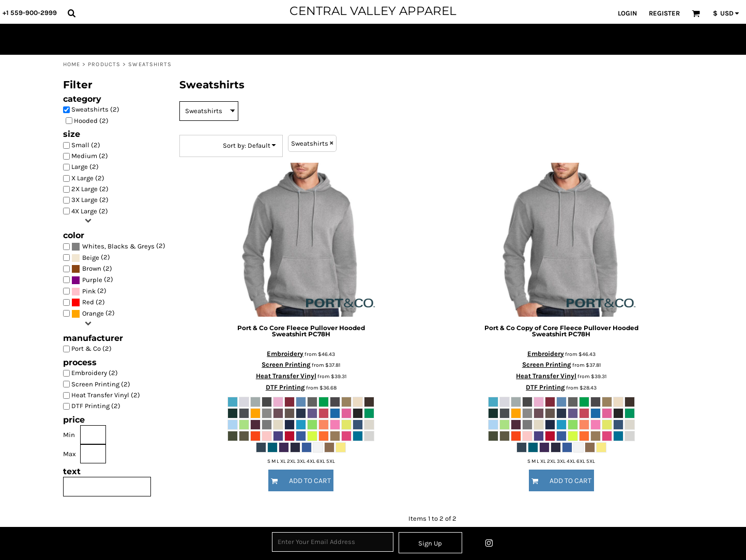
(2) (118, 247)
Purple (92, 280)
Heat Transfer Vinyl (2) (106, 395)
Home (72, 64)
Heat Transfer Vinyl (286, 376)
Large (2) (85, 167)
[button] (71, 13)
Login (627, 13)
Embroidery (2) (95, 373)
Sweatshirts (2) (95, 109)
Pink (89, 291)
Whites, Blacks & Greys (118, 246)
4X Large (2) (90, 211)
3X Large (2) (90, 200)
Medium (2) (90, 156)
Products (104, 64)
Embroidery (285, 354)
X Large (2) (88, 178)
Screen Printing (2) (101, 384)
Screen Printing (286, 364)
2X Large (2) (90, 189)
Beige (91, 258)
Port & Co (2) (92, 348)
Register (664, 13)
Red (88, 302)
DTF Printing (285, 387)
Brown (92, 268)
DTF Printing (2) (96, 406)
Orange (93, 313)
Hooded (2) (91, 121)
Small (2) (86, 145)
